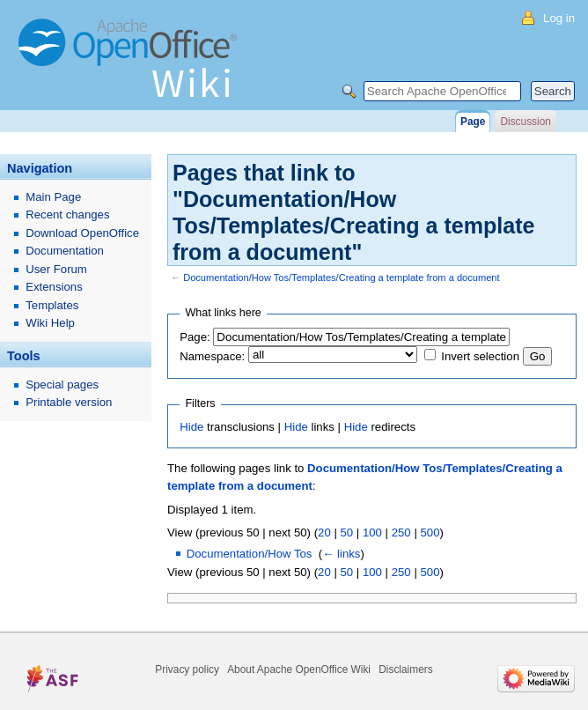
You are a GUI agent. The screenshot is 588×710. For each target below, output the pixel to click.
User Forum (56, 269)
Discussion (525, 122)
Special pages (62, 385)
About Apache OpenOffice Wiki (299, 669)
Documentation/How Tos (250, 554)
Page (473, 122)
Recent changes (67, 214)
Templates (52, 305)
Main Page (53, 197)
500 (430, 532)
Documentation (65, 251)
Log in (559, 18)
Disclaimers (405, 669)
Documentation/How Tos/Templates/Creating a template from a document (341, 277)
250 (401, 532)
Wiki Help (50, 323)
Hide (191, 427)
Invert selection (480, 356)
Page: (195, 337)
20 (324, 532)
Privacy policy (187, 669)
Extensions (54, 287)
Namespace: (212, 356)
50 (346, 532)
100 (372, 532)
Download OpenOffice (82, 233)
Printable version (69, 402)
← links (341, 554)
